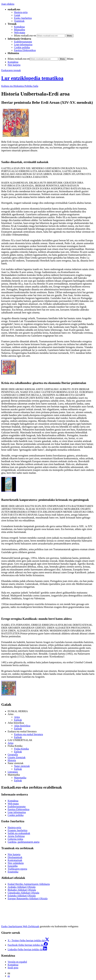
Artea (17, 717)
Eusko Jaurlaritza (23, 18)
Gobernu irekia (15, 839)
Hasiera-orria (21, 12)
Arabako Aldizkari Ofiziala (22, 887)
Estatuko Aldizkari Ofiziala (22, 896)
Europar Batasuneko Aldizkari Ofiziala (28, 898)
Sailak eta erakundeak (19, 833)
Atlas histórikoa (22, 726)
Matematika (20, 778)
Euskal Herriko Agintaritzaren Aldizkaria (29, 884)
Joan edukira (8, 4)
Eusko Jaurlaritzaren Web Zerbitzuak (20, 926)
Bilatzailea (19, 30)
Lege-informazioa (23, 44)
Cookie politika (22, 47)
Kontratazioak (15, 860)
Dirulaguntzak (15, 857)
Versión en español (17, 962)
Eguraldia (13, 866)
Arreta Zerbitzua (16, 836)
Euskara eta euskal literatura (29, 734)
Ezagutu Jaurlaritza (17, 830)
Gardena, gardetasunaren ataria (24, 842)
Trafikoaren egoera (17, 869)
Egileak (18, 720)
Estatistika (13, 872)
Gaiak (17, 15)
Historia (12, 760)
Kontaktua (19, 27)
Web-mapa (20, 32)
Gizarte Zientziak (17, 757)
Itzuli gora (13, 968)
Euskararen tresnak (11, 70)
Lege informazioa (17, 812)
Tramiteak (19, 21)
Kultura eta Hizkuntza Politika (20, 86)
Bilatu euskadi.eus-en (25, 36)
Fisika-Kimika (21, 749)
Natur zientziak (22, 766)
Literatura (13, 772)
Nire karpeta (14, 65)
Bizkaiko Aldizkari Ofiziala (22, 890)
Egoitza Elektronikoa (25, 50)
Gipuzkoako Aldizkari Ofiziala (23, 893)
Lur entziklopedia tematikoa (32, 78)
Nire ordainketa (16, 863)
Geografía (13, 755)
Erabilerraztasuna (23, 42)
